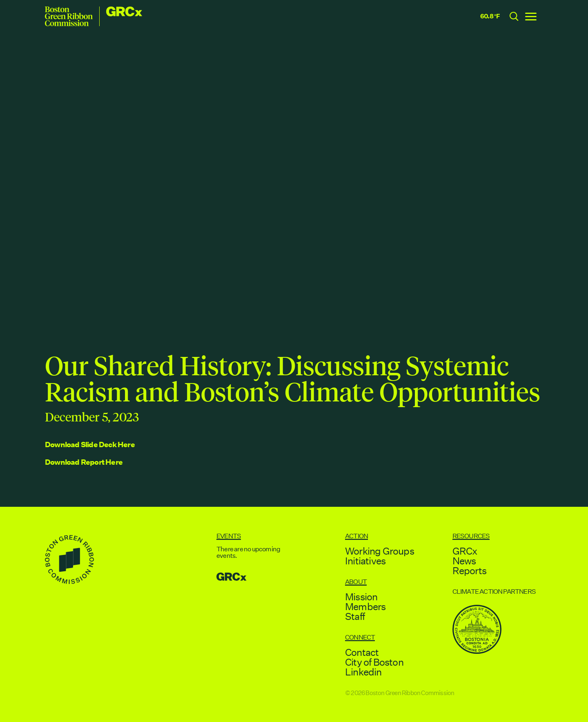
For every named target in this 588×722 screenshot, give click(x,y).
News (464, 561)
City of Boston (374, 662)
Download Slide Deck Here (90, 445)
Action (356, 536)
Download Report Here (84, 462)
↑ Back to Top (526, 693)
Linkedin (363, 672)
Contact (362, 652)
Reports (469, 570)
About (356, 582)
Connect (360, 637)
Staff (355, 616)
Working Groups (380, 551)
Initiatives (365, 561)
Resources (471, 536)
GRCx (465, 551)
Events (229, 536)
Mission (361, 597)
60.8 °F (490, 16)
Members (365, 606)
